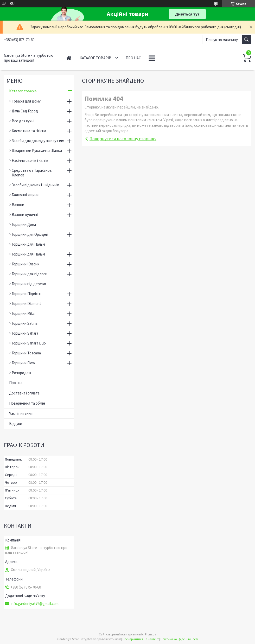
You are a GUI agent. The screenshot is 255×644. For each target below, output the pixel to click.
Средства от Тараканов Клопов (32, 173)
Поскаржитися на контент (141, 639)
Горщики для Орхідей (30, 234)
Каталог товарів (95, 58)
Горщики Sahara (25, 333)
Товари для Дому (26, 101)
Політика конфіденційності (179, 639)
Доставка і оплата (24, 393)
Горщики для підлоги (30, 274)
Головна (69, 58)
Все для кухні (23, 121)
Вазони (18, 205)
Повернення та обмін (27, 403)
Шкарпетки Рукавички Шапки (37, 151)
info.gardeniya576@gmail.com (35, 604)
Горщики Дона (24, 224)
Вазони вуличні (25, 215)
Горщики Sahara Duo (29, 343)
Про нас (133, 58)
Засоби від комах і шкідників (36, 185)
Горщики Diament (26, 304)
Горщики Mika (23, 313)
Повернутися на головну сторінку (123, 139)
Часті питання (21, 413)
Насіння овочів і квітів (30, 160)
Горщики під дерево (29, 284)
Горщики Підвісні (26, 294)
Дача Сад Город (25, 111)
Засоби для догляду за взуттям (38, 141)
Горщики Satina (25, 323)
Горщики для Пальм (28, 244)
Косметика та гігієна (29, 131)
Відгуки (16, 423)
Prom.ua (151, 634)
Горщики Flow (23, 363)
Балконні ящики (25, 195)
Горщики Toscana (26, 353)
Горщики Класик (25, 264)
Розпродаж (21, 373)
